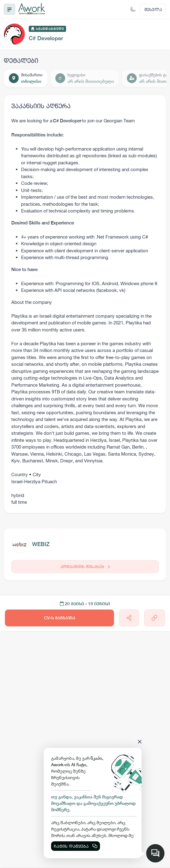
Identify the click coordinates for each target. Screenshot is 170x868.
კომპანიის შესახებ (85, 566)
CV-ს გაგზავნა (60, 618)
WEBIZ (41, 544)
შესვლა (153, 9)
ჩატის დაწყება (76, 846)
